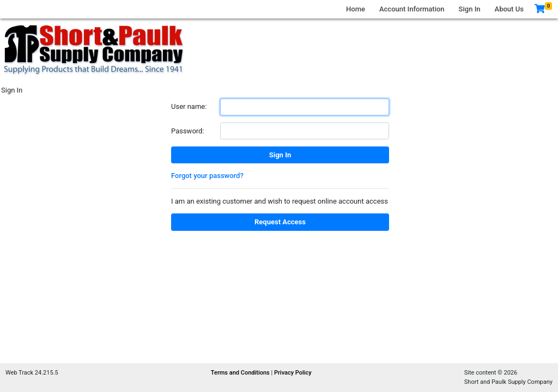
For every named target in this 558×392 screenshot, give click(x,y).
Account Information (412, 9)
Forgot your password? (207, 176)
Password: (188, 131)
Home (356, 9)
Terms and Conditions (241, 373)
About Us (509, 9)
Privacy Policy (293, 373)
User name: (189, 106)
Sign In (470, 9)
